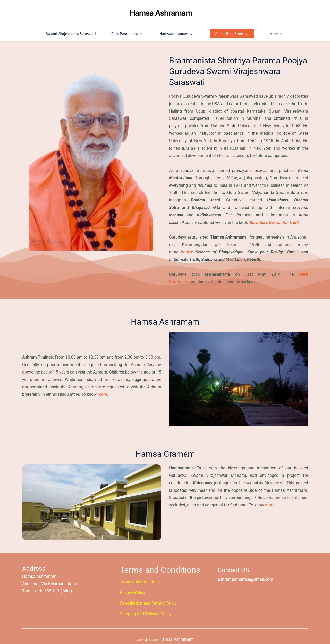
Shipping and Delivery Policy (146, 611)
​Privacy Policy (133, 589)
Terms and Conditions (140, 578)
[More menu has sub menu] (293, 30)
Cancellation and (136, 600)
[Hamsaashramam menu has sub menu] (161, 30)
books (186, 249)
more (102, 391)
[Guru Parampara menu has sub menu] (111, 30)
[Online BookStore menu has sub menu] (216, 30)
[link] (92, 65)
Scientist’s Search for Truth (274, 219)
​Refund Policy (164, 600)
